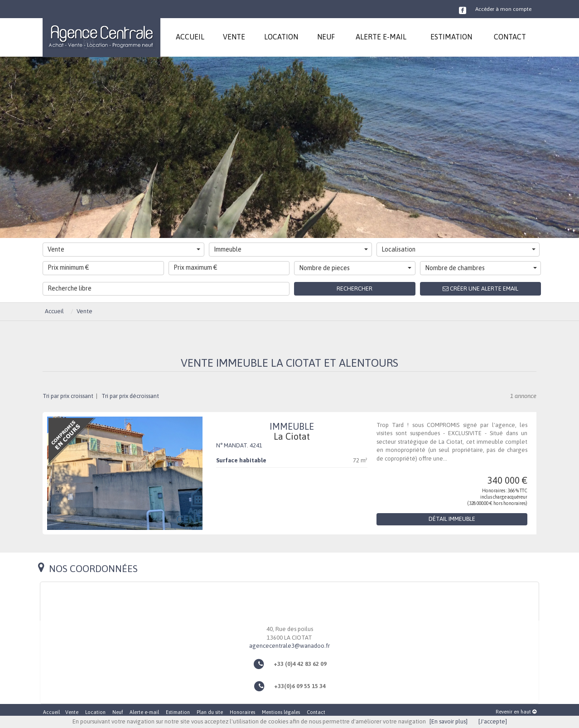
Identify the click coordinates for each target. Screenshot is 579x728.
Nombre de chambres (481, 268)
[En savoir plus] (449, 721)
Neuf (118, 712)
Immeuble (291, 249)
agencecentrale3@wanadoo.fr (289, 646)
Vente (124, 249)
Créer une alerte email (480, 289)
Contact (316, 712)
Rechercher (355, 289)
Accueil (51, 712)
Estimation (178, 712)
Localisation (458, 249)
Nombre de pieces (355, 268)
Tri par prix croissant (69, 396)
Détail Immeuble (452, 519)
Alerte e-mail (144, 712)
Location (95, 712)
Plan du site (210, 712)
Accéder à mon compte (503, 9)
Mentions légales (281, 712)
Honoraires (242, 712)
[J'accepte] (493, 721)
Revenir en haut (516, 712)
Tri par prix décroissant (130, 396)
